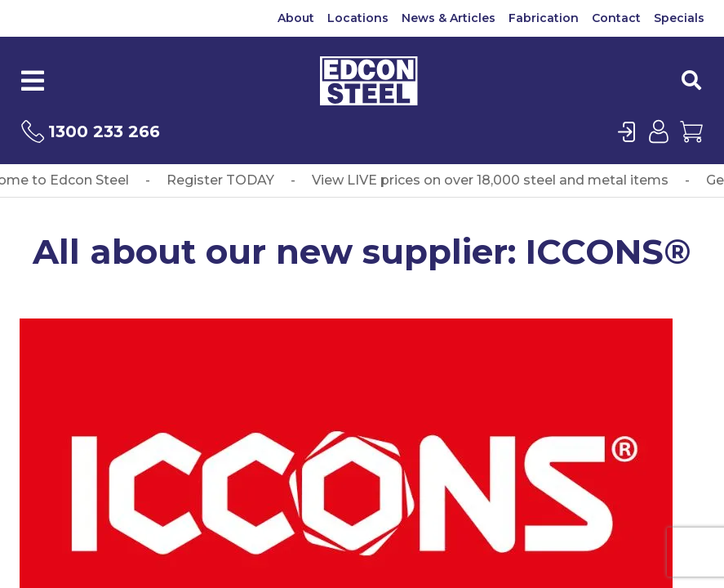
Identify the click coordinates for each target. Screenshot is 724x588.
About (296, 18)
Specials (679, 18)
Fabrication (544, 18)
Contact (616, 18)
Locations (358, 18)
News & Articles (449, 18)
